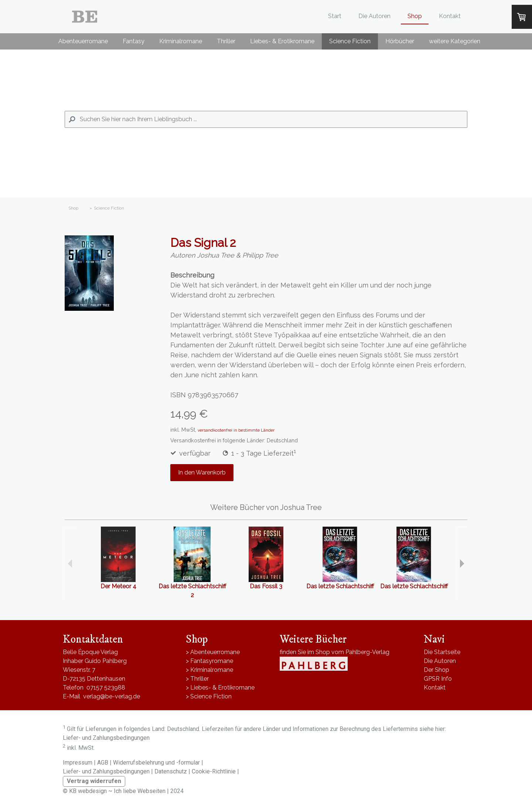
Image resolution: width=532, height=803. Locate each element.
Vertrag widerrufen (94, 781)
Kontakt (450, 16)
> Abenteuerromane (213, 652)
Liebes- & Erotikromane (282, 41)
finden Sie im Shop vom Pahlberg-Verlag (335, 652)
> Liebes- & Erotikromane (220, 688)
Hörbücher (400, 41)
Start (335, 16)
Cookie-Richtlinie (214, 771)
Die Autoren (374, 16)
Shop (415, 16)
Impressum (78, 763)
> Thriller (197, 679)
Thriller (226, 41)
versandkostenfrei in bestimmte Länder (236, 430)
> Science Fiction (209, 696)
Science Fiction (350, 41)
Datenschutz (171, 771)
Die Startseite (442, 652)
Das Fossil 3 (266, 586)
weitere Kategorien (455, 41)
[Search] (266, 119)
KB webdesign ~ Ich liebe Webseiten (117, 791)
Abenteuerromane (83, 41)
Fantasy (134, 41)
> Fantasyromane (209, 661)
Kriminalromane (181, 41)
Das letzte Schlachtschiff (340, 586)
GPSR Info (438, 679)
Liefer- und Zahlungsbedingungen (106, 738)
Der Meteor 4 (118, 586)
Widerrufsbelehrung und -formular (156, 763)
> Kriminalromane (209, 670)
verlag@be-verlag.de (112, 696)
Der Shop (436, 670)
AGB (103, 763)
